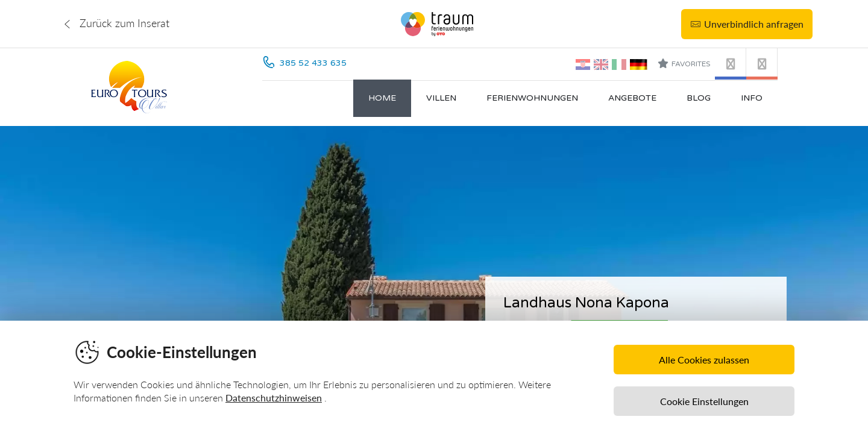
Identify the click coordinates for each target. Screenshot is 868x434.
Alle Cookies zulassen (704, 360)
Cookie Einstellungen (704, 401)
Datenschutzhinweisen (274, 398)
